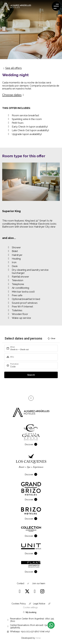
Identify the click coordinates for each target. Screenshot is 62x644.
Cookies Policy (19, 604)
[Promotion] (32, 367)
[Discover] (36, 444)
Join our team (39, 583)
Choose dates (12, 95)
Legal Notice (39, 604)
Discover (29, 444)
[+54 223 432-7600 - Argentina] (58, 16)
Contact (21, 583)
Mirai (38, 638)
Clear (51, 339)
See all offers (14, 68)
